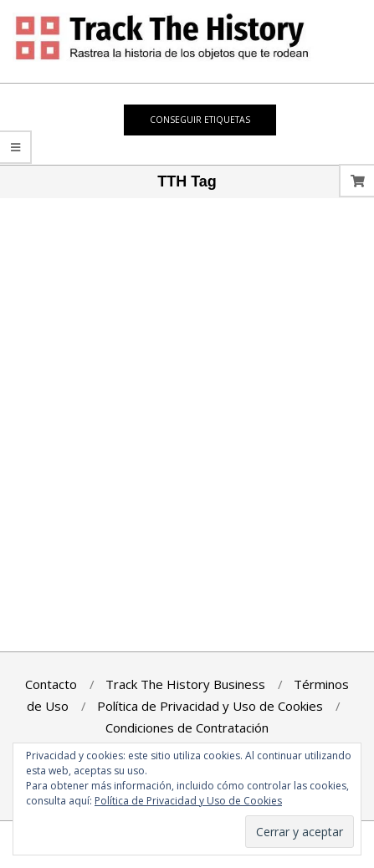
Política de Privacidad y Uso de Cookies (188, 801)
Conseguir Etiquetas (200, 120)
